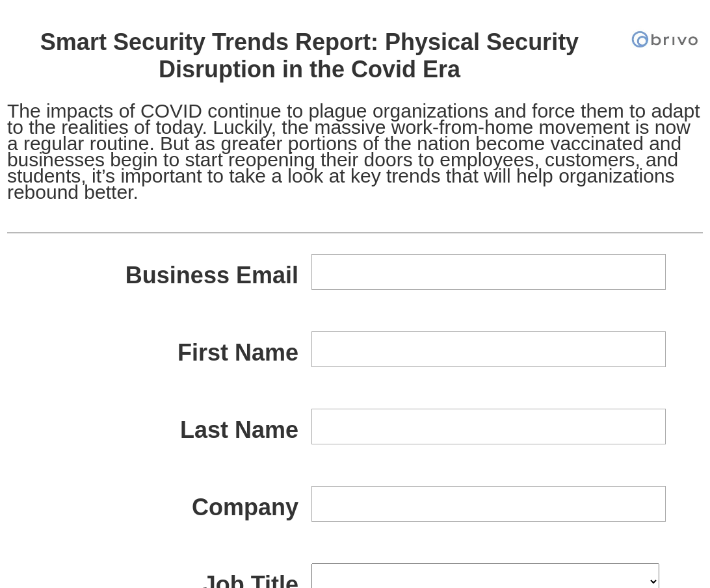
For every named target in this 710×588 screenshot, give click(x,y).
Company (245, 507)
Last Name (239, 430)
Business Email (212, 275)
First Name (238, 352)
